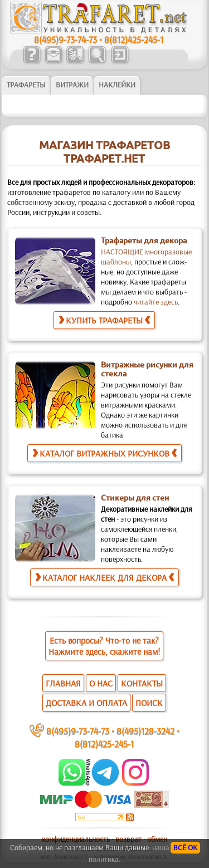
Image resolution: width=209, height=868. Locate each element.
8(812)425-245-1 (134, 39)
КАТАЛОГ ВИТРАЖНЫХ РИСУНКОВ (104, 453)
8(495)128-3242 (145, 731)
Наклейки (117, 85)
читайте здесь (156, 302)
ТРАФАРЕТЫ (26, 85)
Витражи (72, 85)
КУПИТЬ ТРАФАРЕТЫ (104, 320)
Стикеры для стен (135, 498)
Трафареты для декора (144, 241)
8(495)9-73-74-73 (65, 39)
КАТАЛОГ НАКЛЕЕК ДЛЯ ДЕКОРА (104, 577)
